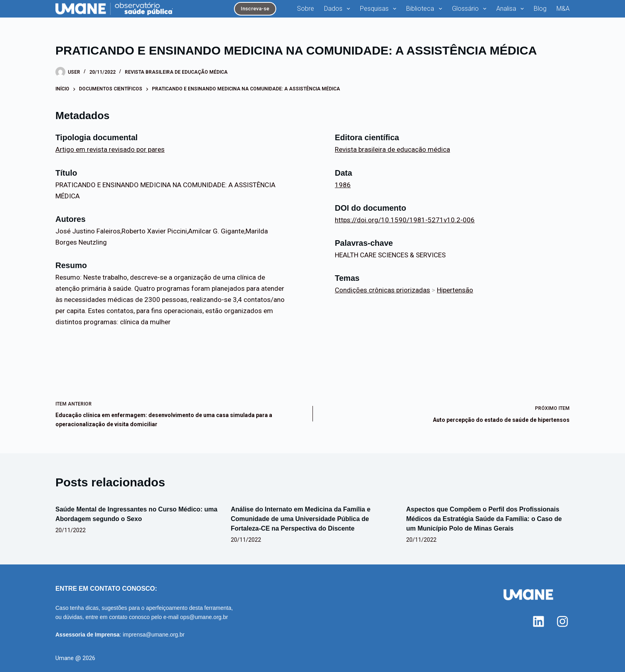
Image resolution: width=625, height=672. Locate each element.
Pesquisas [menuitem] (380, 9)
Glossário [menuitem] (471, 9)
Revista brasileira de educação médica (176, 72)
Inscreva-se (255, 9)
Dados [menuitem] (339, 9)
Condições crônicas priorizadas (382, 290)
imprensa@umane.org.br (154, 635)
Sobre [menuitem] (306, 9)
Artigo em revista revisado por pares (110, 149)
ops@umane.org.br (204, 617)
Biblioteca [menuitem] (426, 9)
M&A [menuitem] (563, 9)
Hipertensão (455, 290)
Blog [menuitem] (540, 9)
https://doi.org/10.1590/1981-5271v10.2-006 (405, 220)
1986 (343, 185)
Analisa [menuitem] (512, 9)
